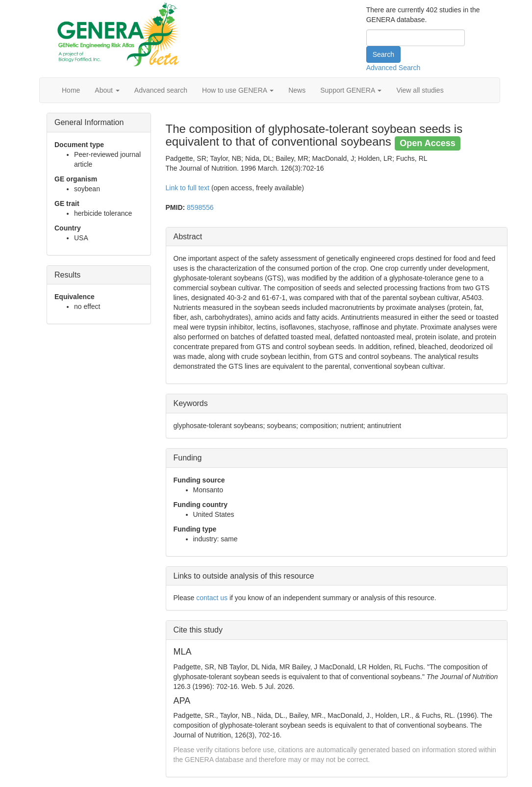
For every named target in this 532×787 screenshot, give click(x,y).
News (297, 90)
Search (383, 54)
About (107, 90)
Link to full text (188, 188)
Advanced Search (393, 68)
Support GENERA (351, 90)
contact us (212, 598)
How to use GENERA (238, 90)
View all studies (420, 90)
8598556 (200, 207)
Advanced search (161, 90)
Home (71, 90)
